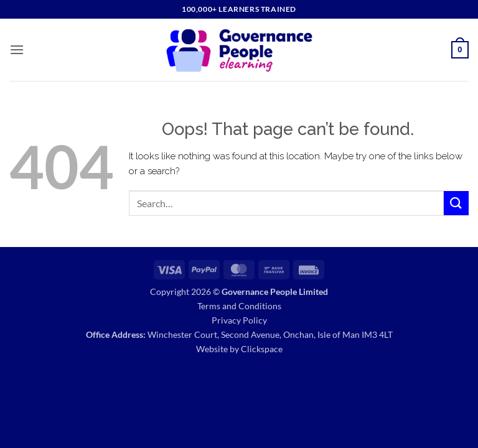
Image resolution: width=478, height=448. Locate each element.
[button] (17, 49)
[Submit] (456, 203)
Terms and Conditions (239, 306)
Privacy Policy (239, 320)
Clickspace (262, 349)
